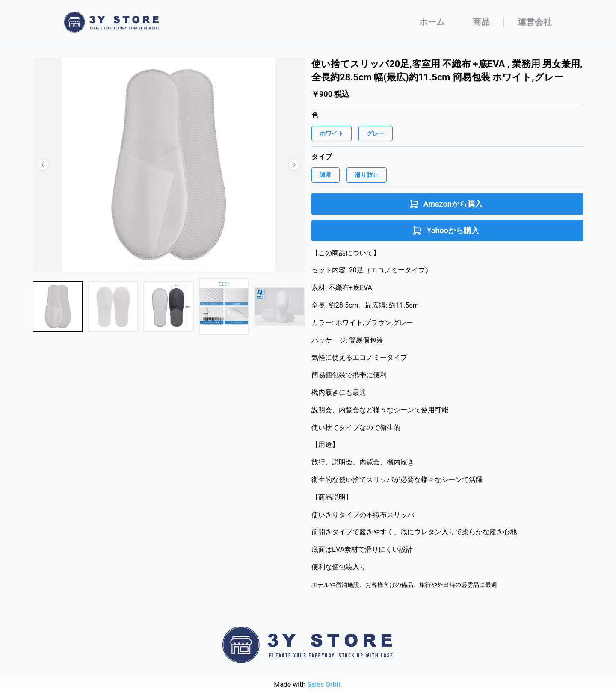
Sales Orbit (324, 685)
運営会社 (535, 22)
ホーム (432, 22)
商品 (481, 22)
